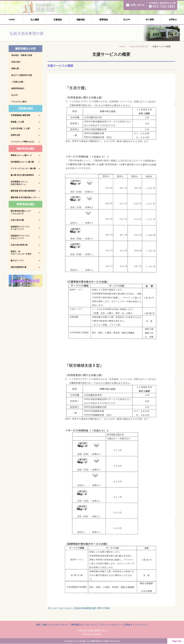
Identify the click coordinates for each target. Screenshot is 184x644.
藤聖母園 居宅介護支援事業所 (23, 191)
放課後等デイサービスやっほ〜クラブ (20, 228)
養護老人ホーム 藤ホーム (21, 155)
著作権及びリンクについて (84, 625)
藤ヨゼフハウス (17, 260)
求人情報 (149, 19)
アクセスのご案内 (19, 102)
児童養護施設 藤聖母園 (20, 115)
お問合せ (173, 19)
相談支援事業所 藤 (18, 267)
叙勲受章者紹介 (18, 88)
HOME (11, 19)
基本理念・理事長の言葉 (22, 55)
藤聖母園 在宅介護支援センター (24, 197)
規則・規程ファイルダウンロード (52, 625)
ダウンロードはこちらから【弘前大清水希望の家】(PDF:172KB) (79, 608)
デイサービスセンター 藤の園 (23, 168)
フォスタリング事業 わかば (22, 142)
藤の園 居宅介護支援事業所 (22, 175)
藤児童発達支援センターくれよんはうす (21, 212)
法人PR (126, 19)
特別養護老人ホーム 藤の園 (22, 162)
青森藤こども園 (17, 122)
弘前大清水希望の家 (139, 46)
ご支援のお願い (18, 82)
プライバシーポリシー (110, 625)
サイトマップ (141, 625)
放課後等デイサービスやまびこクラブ (20, 237)
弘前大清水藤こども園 (20, 128)
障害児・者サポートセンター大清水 (21, 253)
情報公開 (15, 68)
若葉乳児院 (15, 135)
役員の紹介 (16, 62)
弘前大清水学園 (17, 220)
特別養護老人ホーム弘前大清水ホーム (19, 183)
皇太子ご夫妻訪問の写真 (22, 75)
